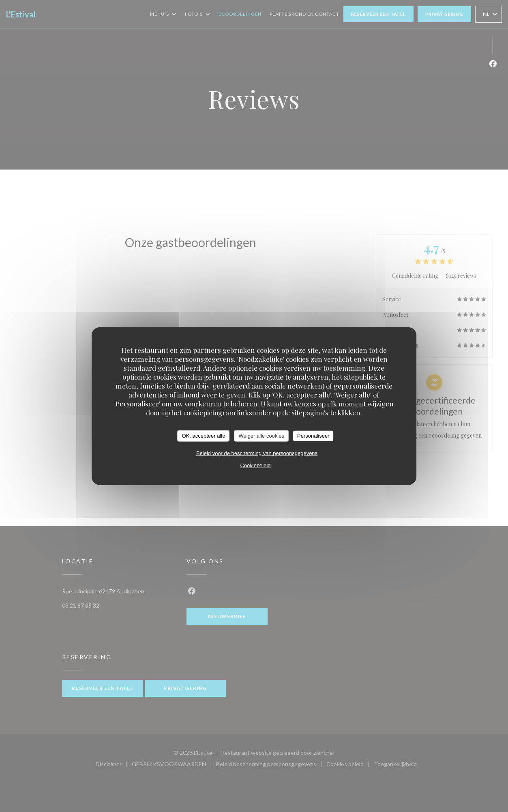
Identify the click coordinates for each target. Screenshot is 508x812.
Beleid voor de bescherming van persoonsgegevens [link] (257, 453)
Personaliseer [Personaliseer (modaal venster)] (313, 436)
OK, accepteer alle (204, 436)
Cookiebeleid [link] (255, 465)
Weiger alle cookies (261, 436)
